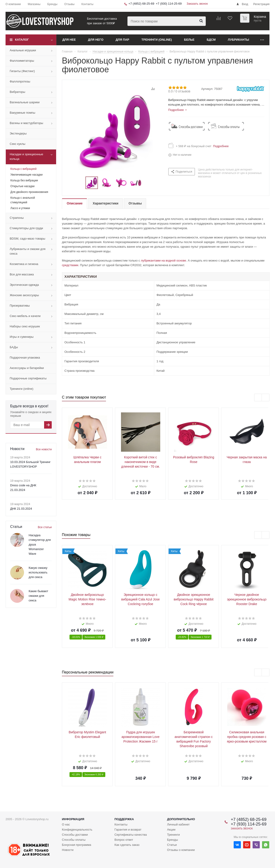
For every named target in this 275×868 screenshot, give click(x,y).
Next (147, 183)
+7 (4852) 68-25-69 (141, 4)
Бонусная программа (77, 845)
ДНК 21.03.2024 (21, 509)
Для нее (69, 40)
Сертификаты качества (131, 835)
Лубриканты (239, 40)
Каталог (22, 40)
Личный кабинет (178, 824)
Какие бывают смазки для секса (38, 596)
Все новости (44, 449)
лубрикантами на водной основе (163, 260)
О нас (66, 824)
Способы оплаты (74, 840)
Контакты (121, 824)
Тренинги (173, 835)
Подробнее (220, 146)
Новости (68, 850)
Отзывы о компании (181, 850)
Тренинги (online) (157, 40)
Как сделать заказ (127, 845)
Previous (80, 183)
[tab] (178, 110)
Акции (171, 830)
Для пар (122, 40)
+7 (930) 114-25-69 (169, 4)
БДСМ (211, 40)
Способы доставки (75, 835)
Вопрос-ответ (124, 840)
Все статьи (45, 527)
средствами (70, 265)
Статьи (172, 845)
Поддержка (124, 819)
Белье (189, 40)
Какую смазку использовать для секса (38, 572)
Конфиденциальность (77, 830)
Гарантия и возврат (128, 830)
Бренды (172, 840)
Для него (96, 40)
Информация (73, 819)
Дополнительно (181, 819)
